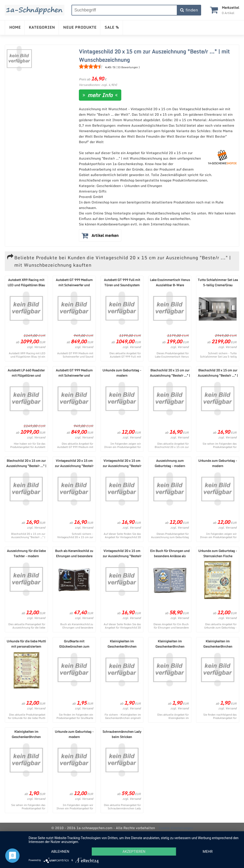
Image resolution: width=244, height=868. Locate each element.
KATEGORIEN (42, 27)
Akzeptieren (134, 852)
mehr (208, 852)
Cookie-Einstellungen (176, 828)
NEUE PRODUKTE (80, 27)
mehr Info (100, 95)
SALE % (112, 27)
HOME (15, 27)
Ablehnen (60, 852)
